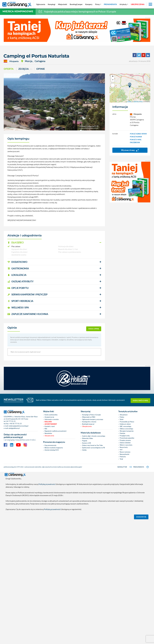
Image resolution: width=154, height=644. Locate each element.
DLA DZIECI (16, 242)
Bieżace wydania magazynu (54, 448)
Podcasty (123, 457)
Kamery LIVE (87, 443)
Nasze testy (124, 447)
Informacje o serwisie (52, 419)
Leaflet (129, 102)
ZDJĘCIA (25, 69)
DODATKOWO (17, 262)
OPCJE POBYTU (18, 288)
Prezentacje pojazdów (127, 438)
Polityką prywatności (52, 509)
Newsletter (48, 433)
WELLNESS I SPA (18, 307)
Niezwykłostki (124, 454)
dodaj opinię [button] (94, 329)
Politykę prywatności (47, 484)
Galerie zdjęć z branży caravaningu (94, 436)
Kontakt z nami (50, 426)
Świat (122, 419)
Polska (122, 417)
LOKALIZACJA (17, 275)
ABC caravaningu (125, 426)
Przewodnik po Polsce (127, 422)
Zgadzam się (141, 517)
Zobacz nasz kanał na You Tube (92, 445)
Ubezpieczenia (49, 436)
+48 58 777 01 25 (15, 424)
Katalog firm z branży (89, 422)
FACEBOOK (135, 142)
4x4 (121, 450)
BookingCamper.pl (88, 424)
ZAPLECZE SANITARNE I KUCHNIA (28, 314)
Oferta (9, 69)
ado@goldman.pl (14, 428)
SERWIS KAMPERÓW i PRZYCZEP (28, 294)
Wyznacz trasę (130, 150)
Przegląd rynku (125, 436)
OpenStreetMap (138, 102)
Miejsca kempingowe (18, 11)
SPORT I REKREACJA (20, 301)
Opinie (41, 69)
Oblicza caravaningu (126, 429)
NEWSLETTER (14, 400)
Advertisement (51, 424)
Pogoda (85, 441)
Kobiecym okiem (125, 424)
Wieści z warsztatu (126, 445)
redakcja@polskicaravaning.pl (18, 426)
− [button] (113, 80)
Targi (121, 459)
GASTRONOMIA (18, 268)
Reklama (48, 422)
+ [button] (113, 77)
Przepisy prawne (125, 440)
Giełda (84, 450)
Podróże (122, 433)
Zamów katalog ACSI (52, 450)
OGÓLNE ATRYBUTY (20, 281)
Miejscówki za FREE (89, 417)
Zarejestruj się (49, 417)
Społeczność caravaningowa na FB (93, 448)
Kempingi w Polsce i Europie (91, 415)
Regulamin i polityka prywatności (55, 431)
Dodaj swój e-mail (141, 400)
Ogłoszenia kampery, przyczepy (93, 419)
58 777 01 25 (11, 421)
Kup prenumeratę (50, 445)
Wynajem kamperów (127, 431)
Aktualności (124, 415)
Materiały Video (88, 438)
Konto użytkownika (51, 415)
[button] (54, 243)
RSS (46, 429)
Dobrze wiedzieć (125, 443)
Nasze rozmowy (125, 452)
